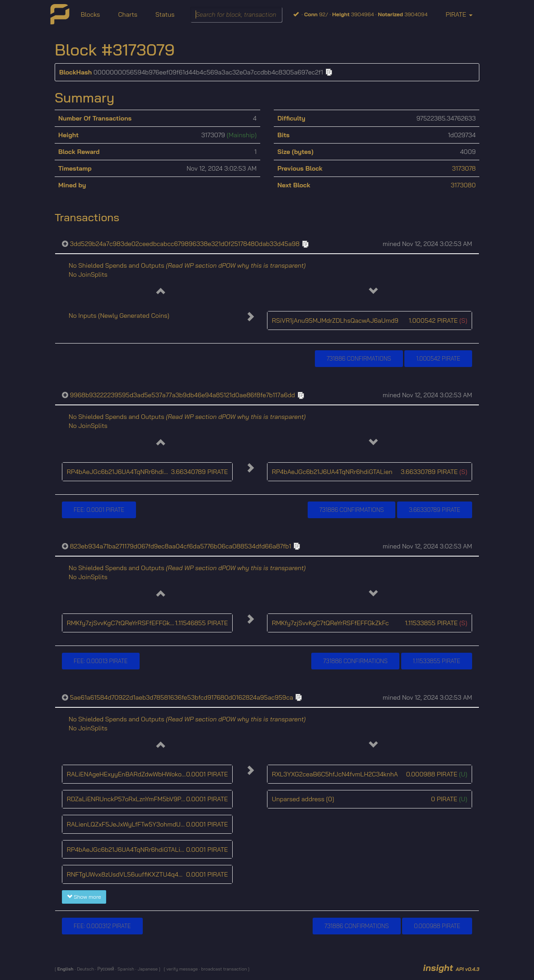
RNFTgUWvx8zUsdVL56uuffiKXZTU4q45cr (127, 874)
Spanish (125, 969)
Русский (105, 969)
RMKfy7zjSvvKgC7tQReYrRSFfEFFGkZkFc (125, 623)
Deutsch (85, 969)
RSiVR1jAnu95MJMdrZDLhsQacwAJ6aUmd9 (335, 320)
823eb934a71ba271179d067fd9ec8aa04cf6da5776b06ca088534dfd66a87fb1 (181, 546)
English (66, 969)
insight (451, 968)
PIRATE (459, 14)
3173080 (463, 185)
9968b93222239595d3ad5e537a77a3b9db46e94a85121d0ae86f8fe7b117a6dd (183, 395)
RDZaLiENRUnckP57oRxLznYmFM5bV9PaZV (130, 799)
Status (165, 14)
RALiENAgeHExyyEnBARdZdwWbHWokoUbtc (131, 774)
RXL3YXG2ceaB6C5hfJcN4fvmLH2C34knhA (335, 774)
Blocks (91, 14)
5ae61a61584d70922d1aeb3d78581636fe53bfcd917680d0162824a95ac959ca (182, 697)
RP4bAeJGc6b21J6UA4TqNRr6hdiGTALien (127, 472)
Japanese (147, 969)
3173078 (464, 168)
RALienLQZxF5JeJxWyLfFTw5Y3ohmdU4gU (130, 824)
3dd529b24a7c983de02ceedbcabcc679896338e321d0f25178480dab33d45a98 (185, 244)
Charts (128, 14)
